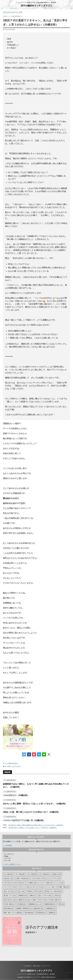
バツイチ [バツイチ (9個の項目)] (60, 883)
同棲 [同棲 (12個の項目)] (33, 896)
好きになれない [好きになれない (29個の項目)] (10, 900)
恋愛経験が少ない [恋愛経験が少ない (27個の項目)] (35, 904)
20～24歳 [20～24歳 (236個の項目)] (8, 874)
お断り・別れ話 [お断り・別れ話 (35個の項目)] (22, 878)
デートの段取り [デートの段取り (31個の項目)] (31, 883)
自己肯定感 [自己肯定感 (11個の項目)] (41, 913)
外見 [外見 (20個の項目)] (57, 896)
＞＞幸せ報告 (7, 845)
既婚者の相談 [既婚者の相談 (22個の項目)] (50, 904)
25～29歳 (8, 766)
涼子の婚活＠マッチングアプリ (37, 6)
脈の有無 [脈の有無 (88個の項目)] (29, 913)
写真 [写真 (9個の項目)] (30, 891)
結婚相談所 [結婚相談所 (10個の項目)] (51, 908)
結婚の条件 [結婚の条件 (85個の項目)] (38, 908)
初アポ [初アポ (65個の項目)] (38, 891)
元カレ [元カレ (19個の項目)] (21, 891)
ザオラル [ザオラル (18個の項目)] (18, 883)
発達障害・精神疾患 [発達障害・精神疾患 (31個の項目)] (23, 908)
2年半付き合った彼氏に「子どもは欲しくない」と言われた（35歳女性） (33, 828)
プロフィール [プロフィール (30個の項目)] (24, 887)
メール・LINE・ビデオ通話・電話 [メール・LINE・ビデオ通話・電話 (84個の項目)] (57, 887)
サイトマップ (46, 966)
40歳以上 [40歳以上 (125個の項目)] (57, 874)
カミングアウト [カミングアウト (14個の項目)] (54, 878)
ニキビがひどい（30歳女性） (16, 795)
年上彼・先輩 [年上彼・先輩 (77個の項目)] (55, 900)
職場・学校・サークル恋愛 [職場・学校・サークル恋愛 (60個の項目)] (13, 913)
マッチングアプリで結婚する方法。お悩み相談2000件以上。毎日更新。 (37, 974)
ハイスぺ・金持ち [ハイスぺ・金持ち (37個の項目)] (46, 883)
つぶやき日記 (27, 966)
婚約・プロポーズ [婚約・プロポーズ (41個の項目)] (40, 900)
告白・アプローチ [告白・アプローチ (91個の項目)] (45, 896)
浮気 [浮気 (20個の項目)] (61, 904)
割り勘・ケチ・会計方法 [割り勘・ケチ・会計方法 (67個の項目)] (53, 891)
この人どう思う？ (16, 766)
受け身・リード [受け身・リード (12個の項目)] (10, 896)
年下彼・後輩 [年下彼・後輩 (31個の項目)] (9, 904)
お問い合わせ (36, 966)
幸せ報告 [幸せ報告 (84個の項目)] (21, 904)
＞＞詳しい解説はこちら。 (12, 864)
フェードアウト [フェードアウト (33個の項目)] (10, 887)
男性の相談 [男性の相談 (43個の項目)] (8, 908)
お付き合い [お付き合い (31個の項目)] (8, 878)
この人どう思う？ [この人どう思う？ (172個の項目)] (38, 878)
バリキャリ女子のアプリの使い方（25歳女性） (24, 820)
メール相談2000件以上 (11, 763)
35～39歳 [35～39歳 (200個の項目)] (45, 874)
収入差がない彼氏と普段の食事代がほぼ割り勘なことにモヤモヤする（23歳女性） (36, 825)
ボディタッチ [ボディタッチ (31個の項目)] (38, 887)
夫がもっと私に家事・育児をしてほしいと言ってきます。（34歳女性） (35, 804)
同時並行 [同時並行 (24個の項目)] (23, 896)
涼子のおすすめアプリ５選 (13, 12)
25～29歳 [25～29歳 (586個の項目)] (20, 874)
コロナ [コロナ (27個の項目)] (7, 883)
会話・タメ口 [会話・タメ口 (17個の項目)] (9, 891)
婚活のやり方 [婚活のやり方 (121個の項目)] (24, 900)
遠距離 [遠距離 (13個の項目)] (52, 913)
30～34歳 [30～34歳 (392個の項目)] (33, 874)
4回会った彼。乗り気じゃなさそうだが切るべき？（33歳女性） (32, 812)
